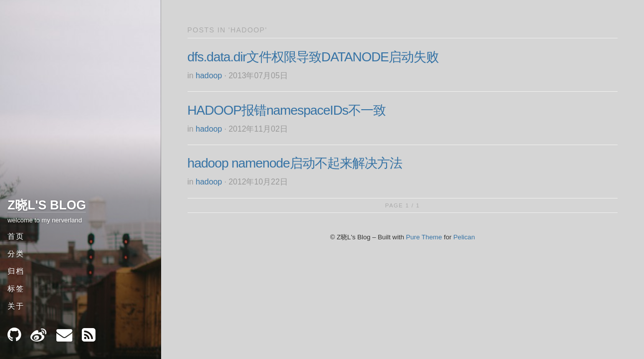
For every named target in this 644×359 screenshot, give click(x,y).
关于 (16, 306)
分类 (16, 254)
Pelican (464, 237)
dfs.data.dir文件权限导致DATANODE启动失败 (313, 57)
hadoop (209, 76)
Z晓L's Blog (47, 205)
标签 (16, 288)
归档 (16, 271)
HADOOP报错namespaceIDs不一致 (287, 110)
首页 (16, 236)
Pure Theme (424, 237)
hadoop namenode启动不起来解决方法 (295, 163)
